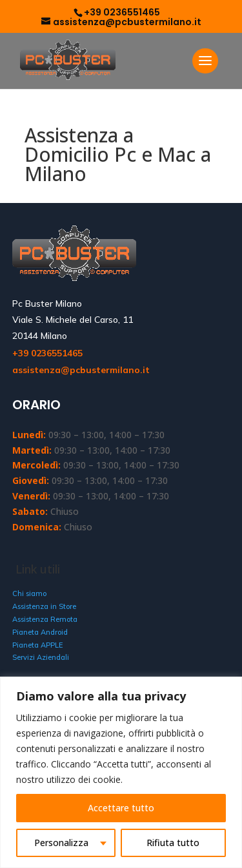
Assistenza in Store (44, 606)
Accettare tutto (121, 808)
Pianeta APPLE (37, 645)
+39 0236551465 (122, 12)
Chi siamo (29, 593)
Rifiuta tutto (173, 843)
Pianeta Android (40, 632)
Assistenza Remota (45, 619)
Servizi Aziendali (41, 657)
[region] (121, 772)
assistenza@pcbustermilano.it (81, 370)
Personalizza (61, 843)
